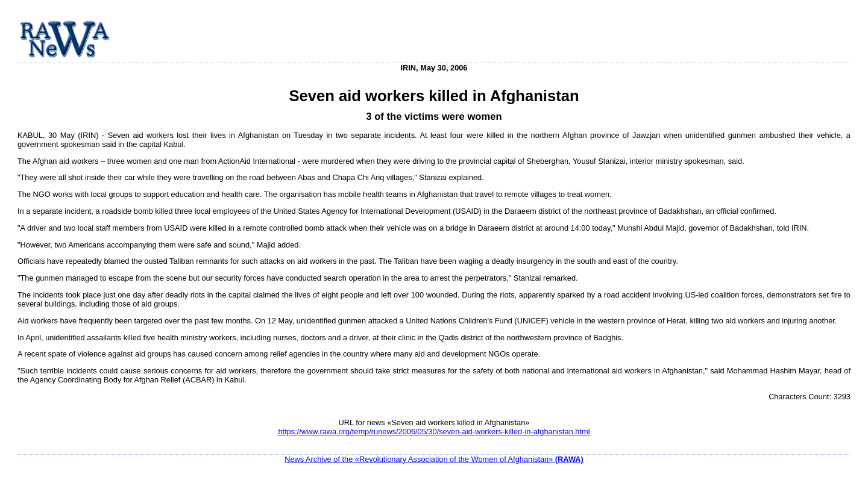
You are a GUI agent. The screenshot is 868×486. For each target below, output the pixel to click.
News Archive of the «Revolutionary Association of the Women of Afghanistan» (434, 459)
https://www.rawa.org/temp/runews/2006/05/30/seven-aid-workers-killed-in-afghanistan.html (434, 431)
